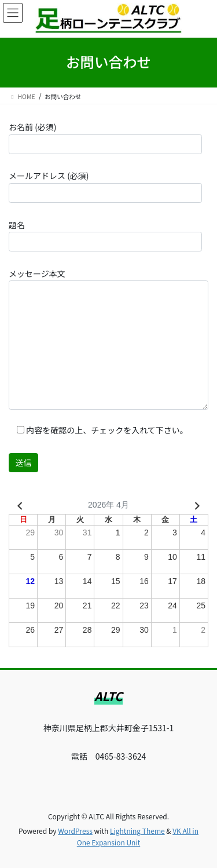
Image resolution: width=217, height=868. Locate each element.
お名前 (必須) (105, 137)
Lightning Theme (137, 831)
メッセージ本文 (108, 339)
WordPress (75, 831)
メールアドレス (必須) (105, 186)
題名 (105, 235)
